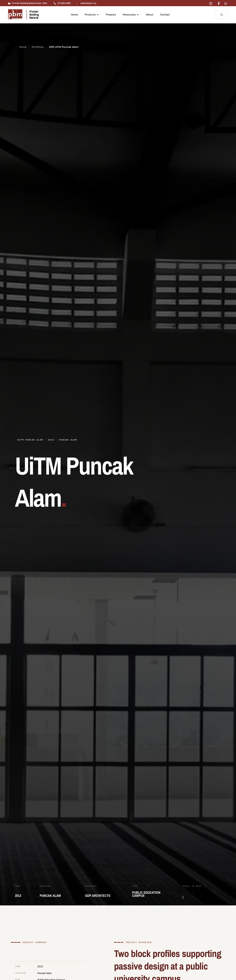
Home (23, 47)
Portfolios (38, 47)
